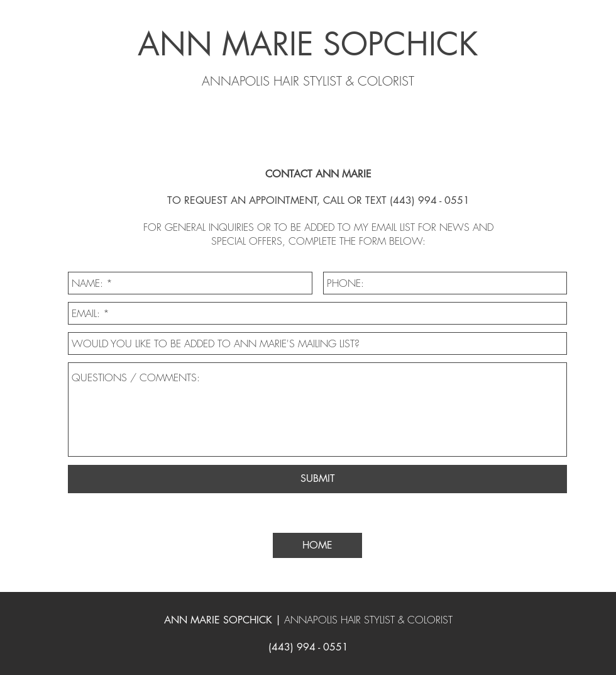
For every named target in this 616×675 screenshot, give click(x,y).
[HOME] (317, 545)
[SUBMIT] (317, 479)
